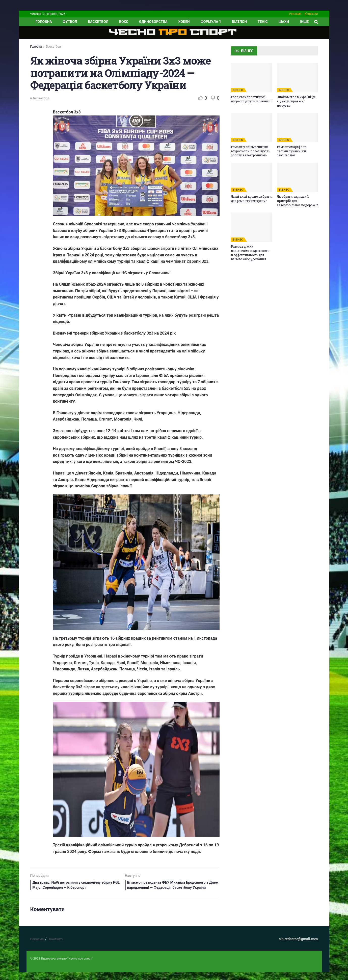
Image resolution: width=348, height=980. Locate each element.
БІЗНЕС (238, 90)
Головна (36, 47)
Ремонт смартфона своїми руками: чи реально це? (292, 151)
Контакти (311, 14)
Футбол (70, 22)
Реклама (295, 14)
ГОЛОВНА (44, 22)
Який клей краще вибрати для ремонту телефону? (251, 199)
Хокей (184, 22)
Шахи (284, 22)
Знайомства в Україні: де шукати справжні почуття (296, 101)
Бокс (124, 22)
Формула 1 (211, 22)
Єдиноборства (153, 22)
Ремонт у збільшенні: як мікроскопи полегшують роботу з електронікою (250, 151)
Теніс (263, 22)
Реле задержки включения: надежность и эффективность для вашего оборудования (250, 253)
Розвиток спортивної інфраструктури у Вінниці (251, 99)
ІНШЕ (304, 22)
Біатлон (239, 22)
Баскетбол (98, 22)
